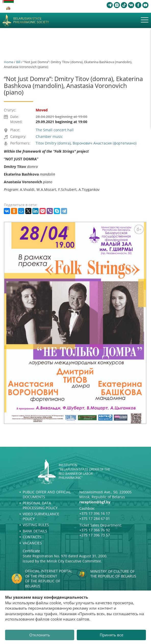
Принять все (111, 635)
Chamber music (49, 136)
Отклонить (40, 635)
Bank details (35, 531)
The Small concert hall (55, 130)
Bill (18, 62)
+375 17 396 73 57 (95, 535)
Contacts (32, 537)
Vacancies (32, 543)
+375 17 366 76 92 (95, 530)
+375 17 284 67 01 (95, 518)
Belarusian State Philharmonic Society (31, 21)
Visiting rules (36, 525)
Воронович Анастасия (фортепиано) (105, 143)
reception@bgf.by (95, 502)
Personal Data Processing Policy (40, 505)
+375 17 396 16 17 (95, 513)
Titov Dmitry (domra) (53, 143)
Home (9, 62)
